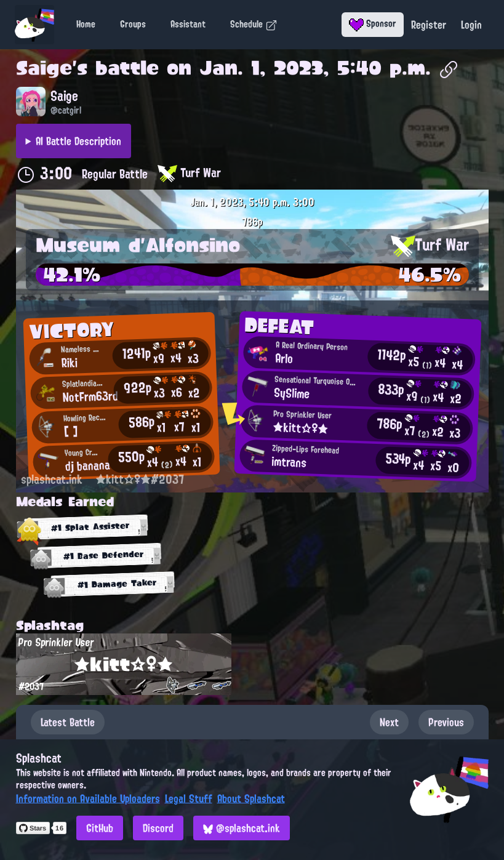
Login (471, 25)
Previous (446, 722)
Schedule (254, 24)
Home (86, 24)
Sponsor (373, 23)
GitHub (100, 828)
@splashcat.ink (242, 828)
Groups (133, 24)
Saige (44, 68)
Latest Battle (68, 722)
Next (389, 722)
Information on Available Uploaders (88, 798)
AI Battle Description (78, 141)
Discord (158, 828)
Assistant (188, 24)
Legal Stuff (189, 798)
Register (429, 25)
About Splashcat (251, 798)
